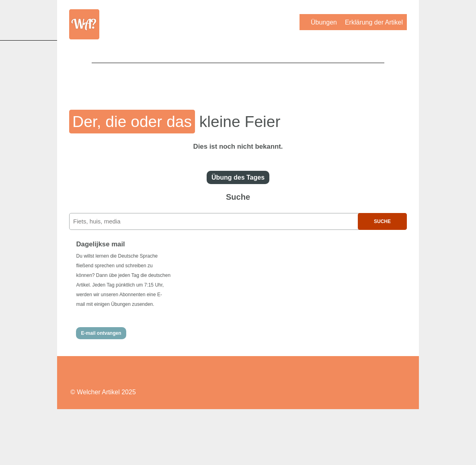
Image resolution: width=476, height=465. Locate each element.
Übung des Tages (238, 177)
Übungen (324, 22)
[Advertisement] (238, 81)
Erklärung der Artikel (374, 22)
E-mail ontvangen (101, 333)
